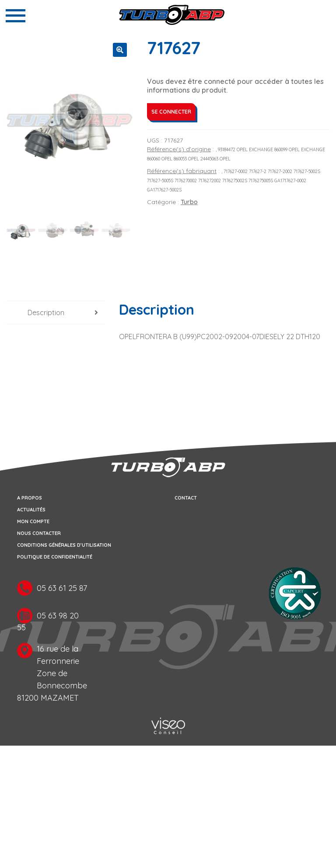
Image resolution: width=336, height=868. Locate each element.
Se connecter (171, 112)
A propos (30, 498)
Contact (186, 498)
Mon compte (33, 521)
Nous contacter (39, 533)
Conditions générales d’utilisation (64, 545)
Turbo (189, 202)
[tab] (56, 313)
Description (46, 312)
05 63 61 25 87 (62, 588)
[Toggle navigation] (16, 16)
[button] (120, 50)
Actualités (31, 510)
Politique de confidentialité (55, 557)
